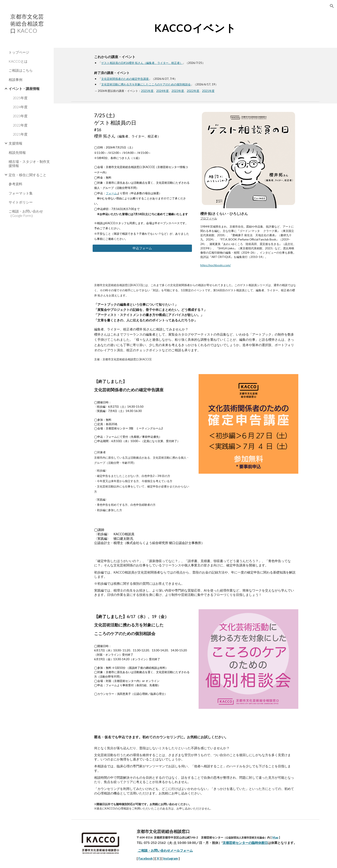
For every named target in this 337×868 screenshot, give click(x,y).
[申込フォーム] (142, 248)
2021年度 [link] (20, 134)
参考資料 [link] (15, 184)
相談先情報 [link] (17, 152)
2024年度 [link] (20, 107)
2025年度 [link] (20, 98)
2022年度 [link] (20, 125)
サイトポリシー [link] (21, 202)
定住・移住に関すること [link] (28, 175)
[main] (195, 27)
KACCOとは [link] (18, 61)
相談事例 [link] (15, 79)
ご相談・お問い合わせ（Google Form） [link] (26, 213)
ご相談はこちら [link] (21, 70)
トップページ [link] (19, 52)
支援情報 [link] (15, 143)
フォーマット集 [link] (21, 193)
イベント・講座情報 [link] (24, 89)
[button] (332, 6)
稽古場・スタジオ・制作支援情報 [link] (29, 163)
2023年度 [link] (20, 116)
